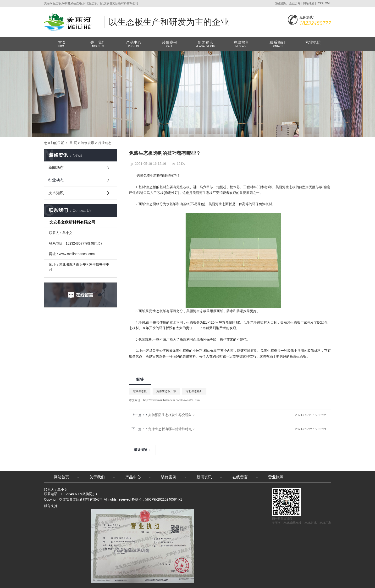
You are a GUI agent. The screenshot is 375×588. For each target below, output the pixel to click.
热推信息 (281, 3)
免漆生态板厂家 (166, 391)
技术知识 (56, 193)
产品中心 (134, 44)
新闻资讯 (205, 44)
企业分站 (295, 3)
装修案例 (170, 44)
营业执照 (313, 42)
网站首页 (61, 477)
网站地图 (309, 3)
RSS (320, 3)
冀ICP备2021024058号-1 (164, 499)
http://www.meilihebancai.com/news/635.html (172, 400)
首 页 (73, 143)
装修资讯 (88, 143)
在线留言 (241, 44)
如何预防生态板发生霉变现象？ (172, 415)
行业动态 (105, 143)
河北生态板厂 (194, 391)
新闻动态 (56, 168)
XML (328, 3)
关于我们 (98, 44)
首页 (62, 44)
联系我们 (277, 44)
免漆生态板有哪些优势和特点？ (172, 429)
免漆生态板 (140, 391)
